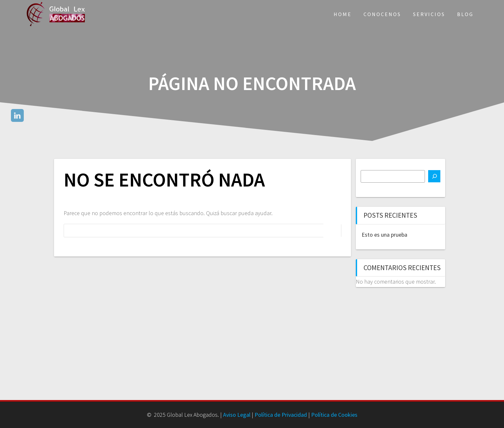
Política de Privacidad (281, 415)
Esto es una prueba (384, 235)
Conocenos (382, 14)
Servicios (429, 14)
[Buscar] (434, 176)
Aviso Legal (237, 415)
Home (343, 14)
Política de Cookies (334, 415)
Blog (465, 14)
